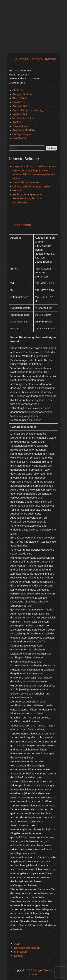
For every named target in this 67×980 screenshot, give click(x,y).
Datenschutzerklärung (27, 948)
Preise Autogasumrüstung (28, 110)
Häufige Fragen (22, 134)
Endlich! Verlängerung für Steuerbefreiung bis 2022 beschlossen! (28, 198)
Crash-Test (19, 102)
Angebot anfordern (24, 130)
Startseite (18, 90)
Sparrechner (20, 114)
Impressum (21, 952)
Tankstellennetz (22, 126)
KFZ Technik (20, 98)
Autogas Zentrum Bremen (36, 59)
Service (17, 190)
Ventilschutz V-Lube (24, 118)
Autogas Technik (22, 94)
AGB (17, 944)
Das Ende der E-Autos (26, 182)
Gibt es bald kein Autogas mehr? (32, 186)
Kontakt (17, 122)
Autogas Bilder (21, 106)
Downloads (19, 138)
